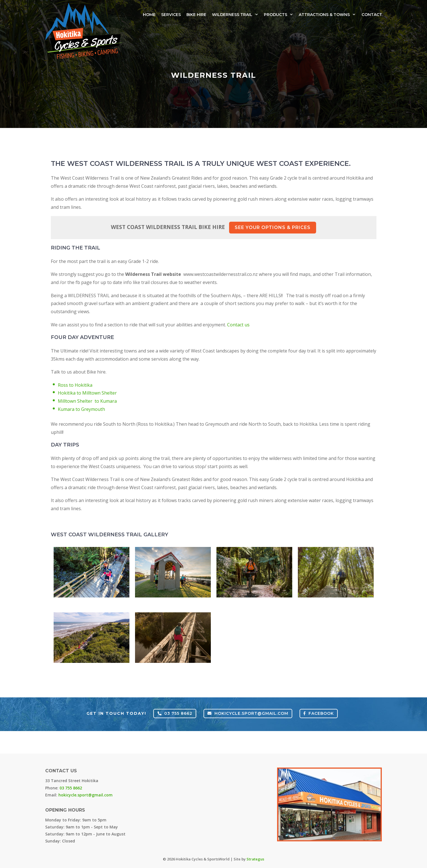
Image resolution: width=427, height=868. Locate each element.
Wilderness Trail (235, 15)
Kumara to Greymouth (81, 409)
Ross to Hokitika (75, 385)
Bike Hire (196, 15)
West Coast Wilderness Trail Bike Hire (214, 228)
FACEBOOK (319, 713)
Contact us (238, 325)
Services (171, 15)
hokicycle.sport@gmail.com (248, 713)
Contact (372, 15)
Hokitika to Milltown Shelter (87, 393)
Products (278, 15)
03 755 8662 (175, 713)
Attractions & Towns (327, 15)
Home (149, 15)
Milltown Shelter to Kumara (87, 401)
